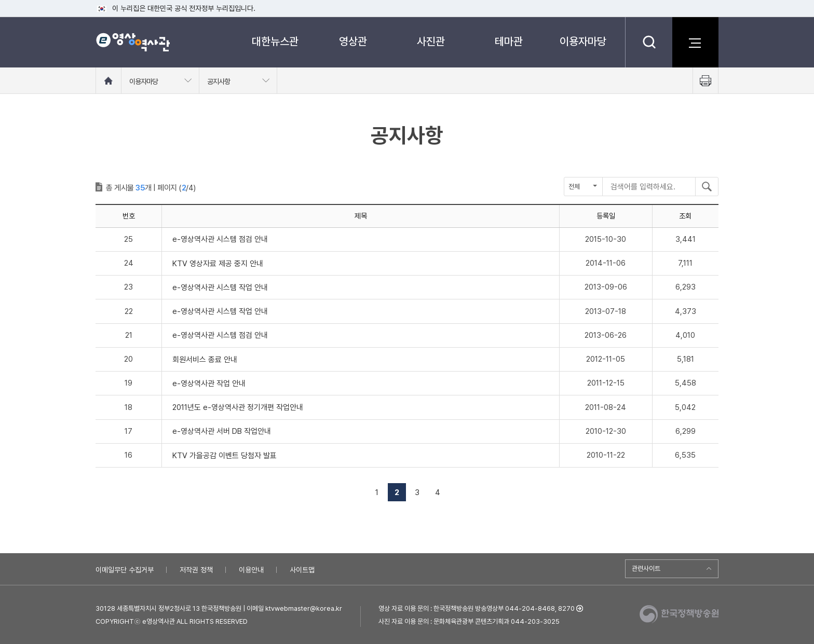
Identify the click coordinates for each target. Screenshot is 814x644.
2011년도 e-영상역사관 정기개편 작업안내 (238, 407)
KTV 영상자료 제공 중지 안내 (218, 264)
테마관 (509, 41)
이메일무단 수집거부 (125, 570)
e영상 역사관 (133, 42)
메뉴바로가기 (0, 0)
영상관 (353, 41)
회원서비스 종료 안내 (205, 360)
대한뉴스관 (275, 41)
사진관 (431, 41)
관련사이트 (646, 568)
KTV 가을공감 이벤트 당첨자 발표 (225, 456)
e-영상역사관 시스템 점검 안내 (220, 239)
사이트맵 (302, 570)
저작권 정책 (196, 570)
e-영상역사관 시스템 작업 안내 (220, 287)
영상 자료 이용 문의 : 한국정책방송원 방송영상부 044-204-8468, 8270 (477, 608)
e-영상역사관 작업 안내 (209, 383)
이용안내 (251, 570)
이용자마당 (583, 41)
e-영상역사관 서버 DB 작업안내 (222, 431)
